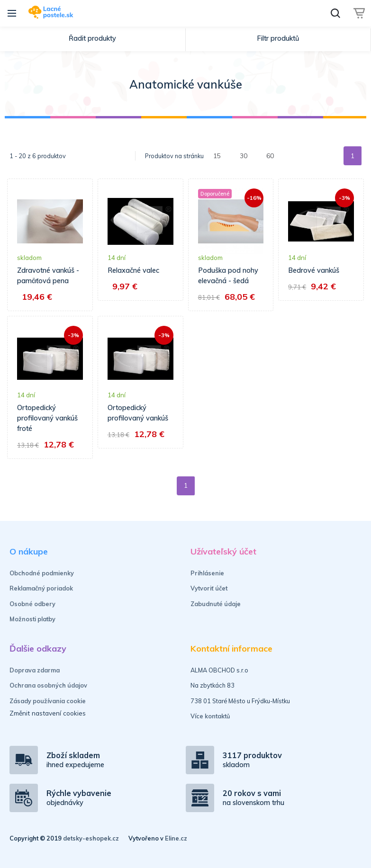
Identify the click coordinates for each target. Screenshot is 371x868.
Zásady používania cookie (48, 701)
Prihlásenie (207, 573)
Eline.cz (176, 838)
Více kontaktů (210, 716)
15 (217, 156)
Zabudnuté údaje (216, 604)
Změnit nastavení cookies (48, 713)
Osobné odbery (32, 604)
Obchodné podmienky (42, 573)
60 (270, 156)
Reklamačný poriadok (41, 588)
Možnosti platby (32, 619)
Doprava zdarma (35, 670)
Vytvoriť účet (209, 588)
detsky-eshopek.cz (91, 838)
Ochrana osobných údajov (48, 685)
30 (244, 156)
